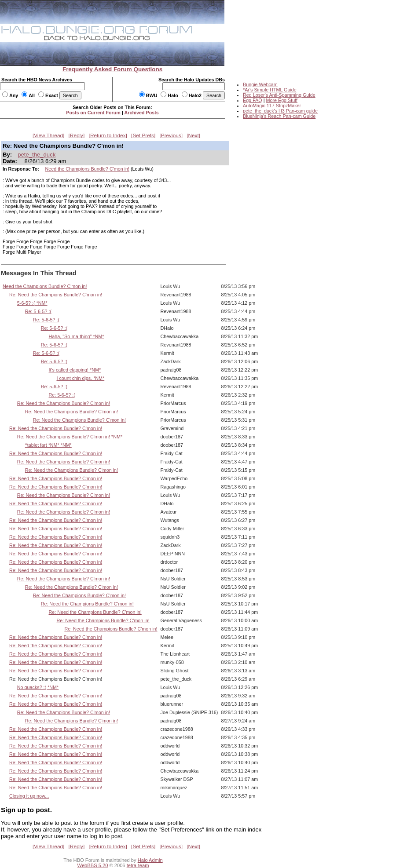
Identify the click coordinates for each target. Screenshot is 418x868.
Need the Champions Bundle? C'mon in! (87, 169)
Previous (171, 135)
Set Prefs (143, 135)
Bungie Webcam (260, 84)
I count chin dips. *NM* (80, 378)
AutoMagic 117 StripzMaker (272, 106)
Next (194, 135)
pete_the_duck (37, 155)
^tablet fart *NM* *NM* (48, 445)
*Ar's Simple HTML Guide (270, 90)
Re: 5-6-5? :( (38, 311)
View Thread (48, 135)
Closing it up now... (29, 796)
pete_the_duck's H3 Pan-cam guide (280, 111)
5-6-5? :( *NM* (32, 303)
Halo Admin (150, 860)
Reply (77, 135)
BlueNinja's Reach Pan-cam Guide (279, 116)
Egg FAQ (253, 100)
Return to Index (108, 135)
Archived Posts (142, 113)
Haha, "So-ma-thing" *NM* (77, 336)
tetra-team (138, 865)
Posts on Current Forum (93, 113)
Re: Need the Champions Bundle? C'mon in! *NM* (70, 437)
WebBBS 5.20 (93, 865)
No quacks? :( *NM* (38, 687)
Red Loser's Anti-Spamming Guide (279, 95)
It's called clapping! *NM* (75, 370)
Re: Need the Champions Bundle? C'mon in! (56, 295)
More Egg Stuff (282, 100)
